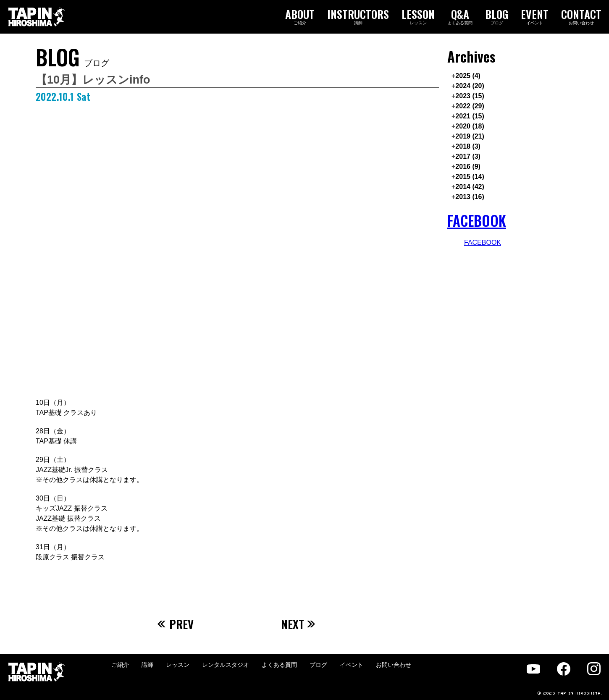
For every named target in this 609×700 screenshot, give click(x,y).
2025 (468, 76)
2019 (470, 136)
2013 (470, 197)
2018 (468, 146)
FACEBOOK (477, 221)
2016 (468, 166)
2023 (470, 96)
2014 (470, 187)
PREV (176, 624)
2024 (470, 86)
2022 (470, 106)
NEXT (298, 624)
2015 (470, 177)
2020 (470, 126)
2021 (470, 116)
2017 (468, 156)
